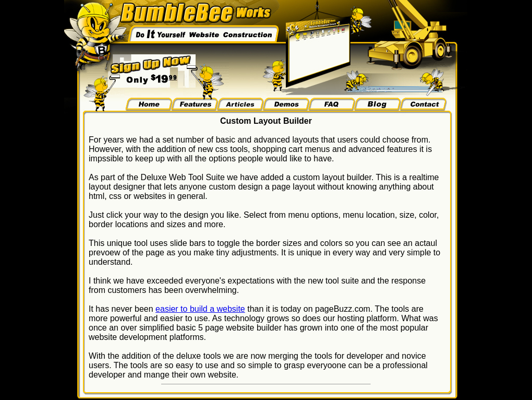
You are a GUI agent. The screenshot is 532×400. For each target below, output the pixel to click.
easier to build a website (200, 309)
